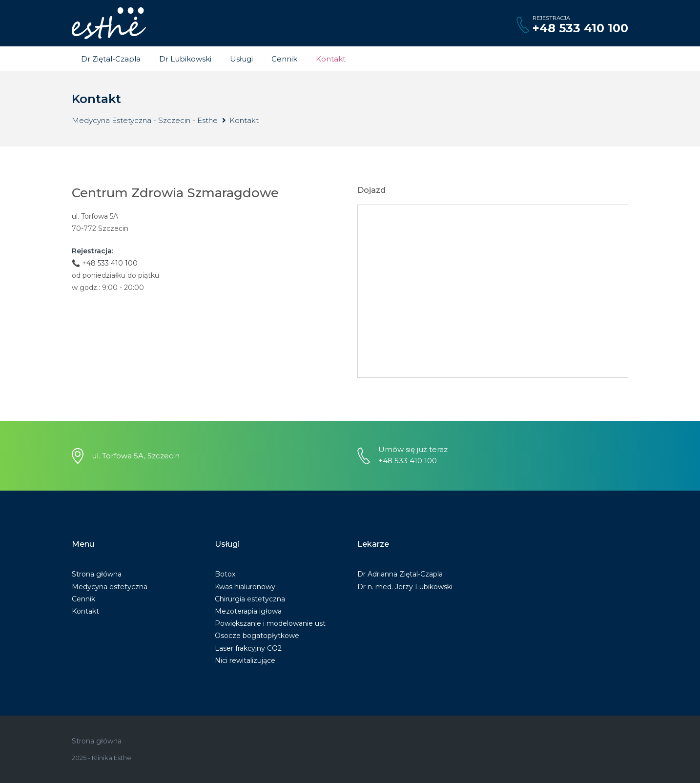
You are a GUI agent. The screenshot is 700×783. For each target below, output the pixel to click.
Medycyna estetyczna (110, 587)
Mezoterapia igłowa (248, 611)
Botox (225, 574)
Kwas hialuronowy (245, 587)
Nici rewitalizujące (245, 660)
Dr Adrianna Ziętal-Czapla (400, 574)
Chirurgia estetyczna (250, 599)
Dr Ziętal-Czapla (111, 59)
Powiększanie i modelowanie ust (270, 623)
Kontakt (331, 59)
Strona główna (97, 574)
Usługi (241, 59)
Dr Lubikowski (185, 59)
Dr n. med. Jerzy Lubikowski (405, 587)
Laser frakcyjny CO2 (248, 648)
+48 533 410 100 (580, 28)
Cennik (284, 59)
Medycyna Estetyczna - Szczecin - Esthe (145, 120)
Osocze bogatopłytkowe (257, 636)
